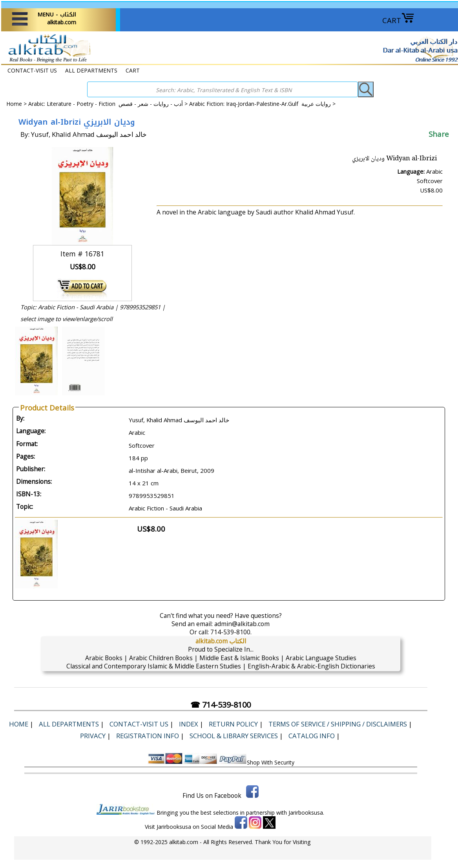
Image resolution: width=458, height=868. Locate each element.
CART (398, 20)
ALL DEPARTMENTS (91, 70)
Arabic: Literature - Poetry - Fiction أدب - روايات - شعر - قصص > (109, 104)
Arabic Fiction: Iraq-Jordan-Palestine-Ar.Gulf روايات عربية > (262, 104)
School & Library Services (234, 736)
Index (189, 724)
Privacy (93, 736)
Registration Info (148, 736)
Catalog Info (312, 736)
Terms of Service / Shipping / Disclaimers (338, 724)
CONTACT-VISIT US (32, 70)
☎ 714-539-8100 (221, 705)
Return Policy (233, 724)
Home (14, 104)
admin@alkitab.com (242, 624)
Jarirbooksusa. (306, 813)
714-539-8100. (231, 632)
